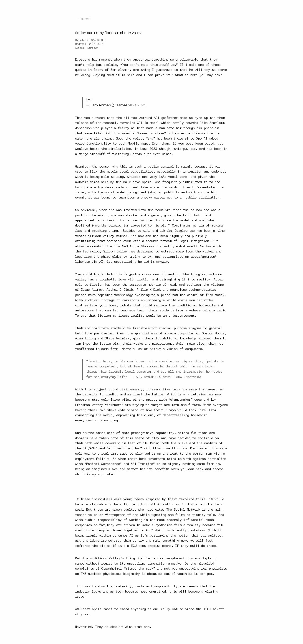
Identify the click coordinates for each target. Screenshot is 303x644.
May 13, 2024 (137, 105)
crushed (111, 627)
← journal (83, 19)
